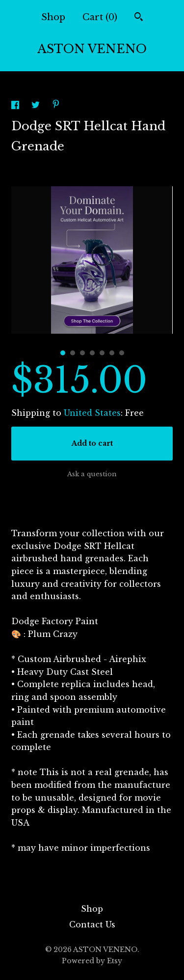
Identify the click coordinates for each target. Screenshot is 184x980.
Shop (53, 17)
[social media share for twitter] (37, 106)
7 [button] (122, 353)
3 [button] (82, 353)
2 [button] (73, 353)
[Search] (139, 18)
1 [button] (63, 353)
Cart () (100, 17)
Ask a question (92, 474)
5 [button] (102, 353)
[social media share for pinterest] (56, 105)
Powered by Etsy (92, 961)
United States (92, 413)
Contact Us (92, 924)
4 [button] (92, 353)
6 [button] (112, 353)
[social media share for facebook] (16, 106)
